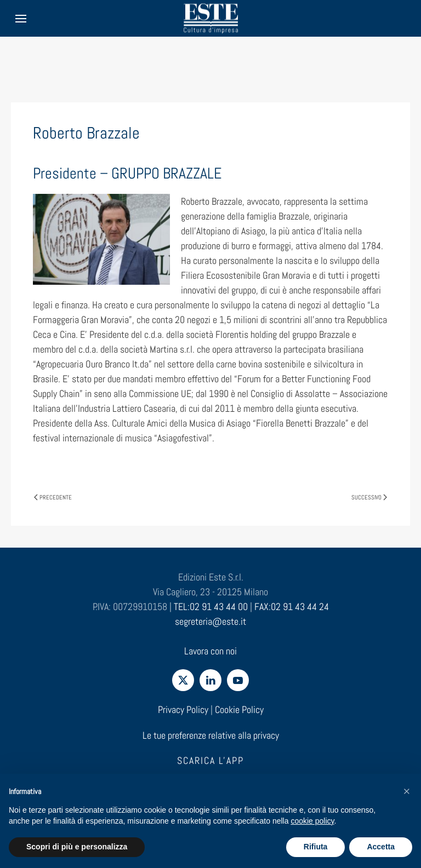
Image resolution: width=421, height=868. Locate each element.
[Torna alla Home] (210, 18)
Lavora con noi (210, 651)
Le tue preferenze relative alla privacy (211, 735)
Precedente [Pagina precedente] (53, 497)
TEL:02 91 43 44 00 (211, 607)
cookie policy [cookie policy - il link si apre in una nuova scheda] (312, 821)
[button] (407, 791)
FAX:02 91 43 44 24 (292, 607)
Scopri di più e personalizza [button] (77, 847)
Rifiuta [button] (316, 847)
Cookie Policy (239, 709)
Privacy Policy (183, 709)
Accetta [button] (381, 847)
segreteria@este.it (210, 621)
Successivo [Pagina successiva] (369, 497)
